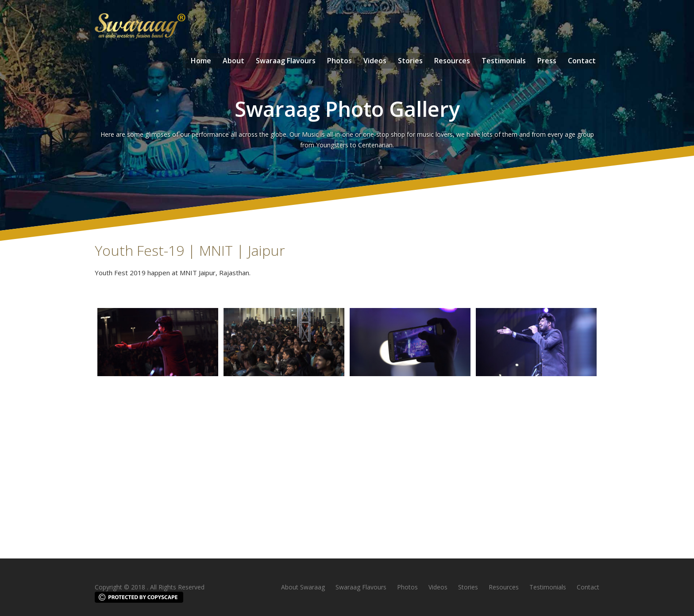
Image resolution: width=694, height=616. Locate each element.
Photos (339, 61)
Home (201, 61)
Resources (452, 61)
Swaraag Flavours (286, 61)
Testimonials (504, 61)
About (233, 61)
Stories (410, 61)
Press (547, 61)
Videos (375, 61)
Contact (582, 61)
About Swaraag (303, 587)
